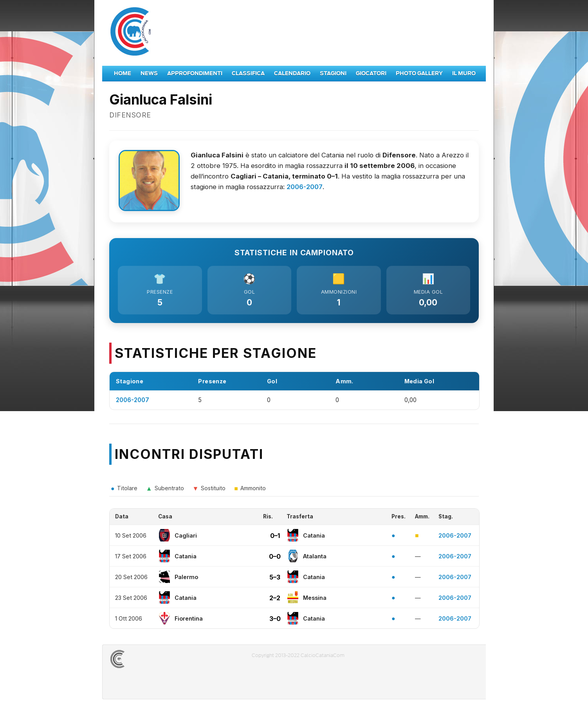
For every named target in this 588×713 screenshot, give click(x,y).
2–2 (275, 599)
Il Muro (464, 73)
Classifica (248, 73)
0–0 (275, 558)
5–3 (275, 579)
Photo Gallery (419, 73)
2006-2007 (305, 187)
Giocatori (371, 73)
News (149, 73)
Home (123, 73)
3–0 (275, 620)
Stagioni (333, 73)
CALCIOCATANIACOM (146, 661)
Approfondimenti (195, 73)
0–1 (275, 537)
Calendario (292, 73)
